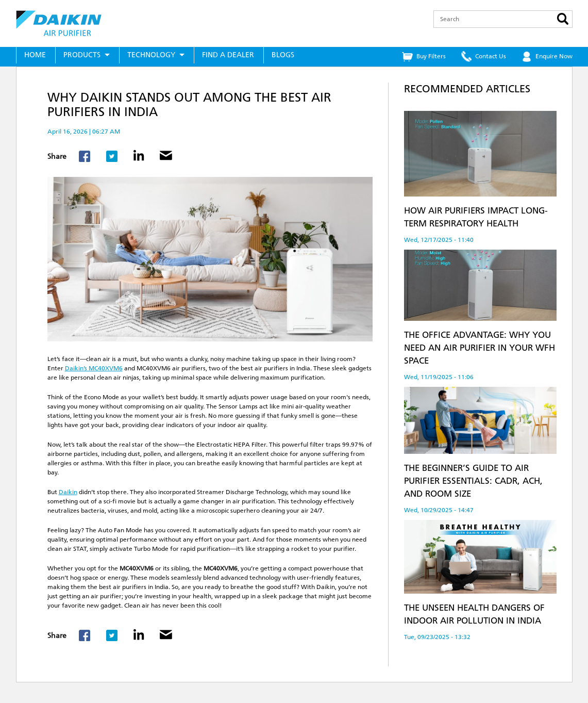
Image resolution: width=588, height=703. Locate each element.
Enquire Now (554, 56)
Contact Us (491, 56)
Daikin (68, 492)
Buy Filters (431, 56)
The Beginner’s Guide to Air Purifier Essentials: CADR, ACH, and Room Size (473, 481)
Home (35, 55)
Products (82, 55)
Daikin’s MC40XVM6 (94, 368)
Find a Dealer (228, 55)
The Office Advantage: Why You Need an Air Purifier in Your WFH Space (480, 348)
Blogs (283, 55)
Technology (151, 55)
